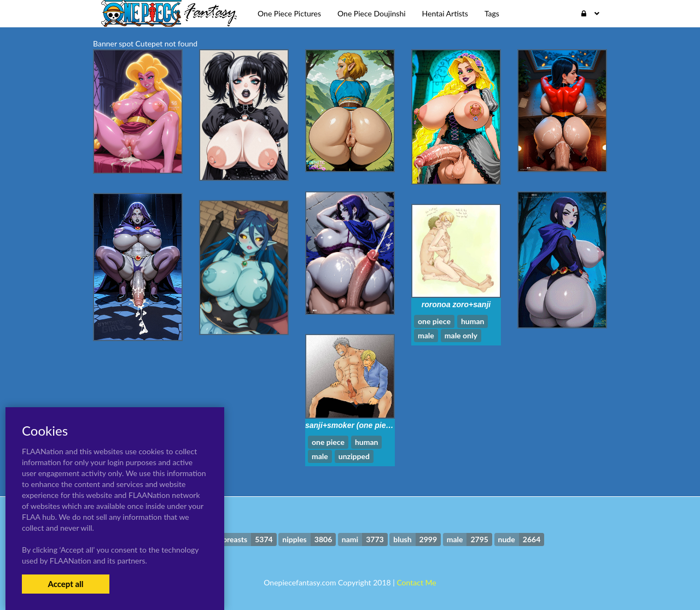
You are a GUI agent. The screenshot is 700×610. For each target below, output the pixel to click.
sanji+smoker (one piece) (351, 425)
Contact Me (416, 582)
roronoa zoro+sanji (456, 304)
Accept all (65, 584)
